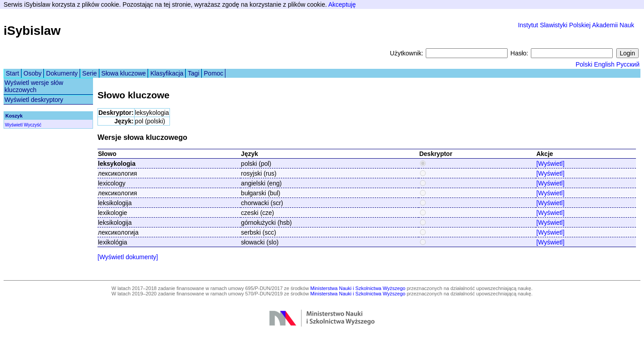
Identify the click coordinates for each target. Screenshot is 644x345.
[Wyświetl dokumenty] (128, 257)
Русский (628, 64)
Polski (584, 64)
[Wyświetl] (550, 164)
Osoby (33, 73)
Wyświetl (14, 125)
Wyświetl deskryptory (34, 100)
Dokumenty (62, 73)
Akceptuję (342, 4)
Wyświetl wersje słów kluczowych (34, 86)
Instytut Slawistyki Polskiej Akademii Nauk (576, 25)
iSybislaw (32, 31)
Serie (90, 73)
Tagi (194, 73)
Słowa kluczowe (124, 73)
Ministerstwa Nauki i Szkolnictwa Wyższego (358, 288)
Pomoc (214, 73)
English (604, 64)
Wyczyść (32, 125)
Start (13, 73)
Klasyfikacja (167, 73)
